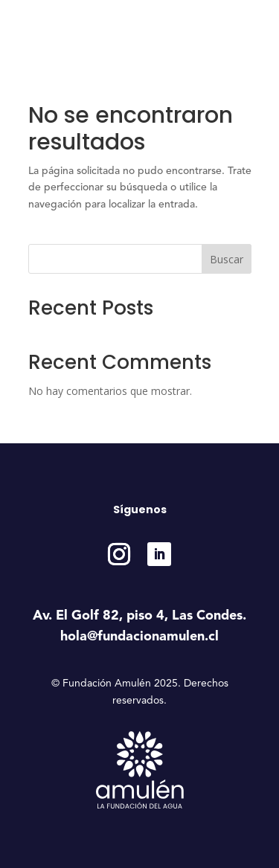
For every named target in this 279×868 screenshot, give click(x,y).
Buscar (227, 259)
